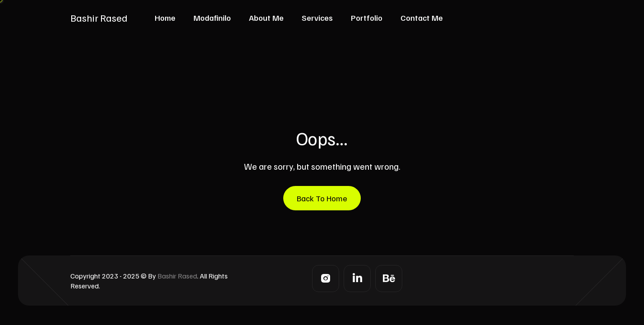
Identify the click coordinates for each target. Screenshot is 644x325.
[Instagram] (326, 279)
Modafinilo (212, 18)
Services (317, 18)
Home (165, 18)
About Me (266, 18)
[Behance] (389, 279)
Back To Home (322, 198)
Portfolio (367, 18)
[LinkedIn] (357, 279)
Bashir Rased (99, 18)
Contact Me (422, 18)
